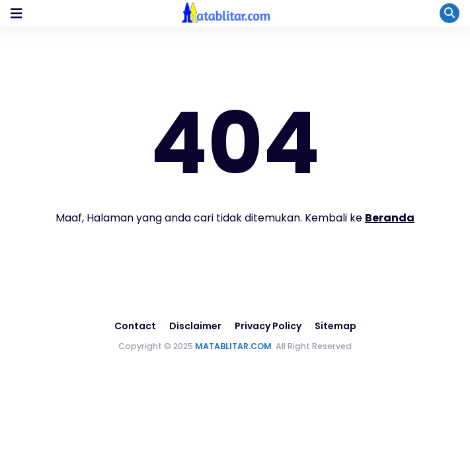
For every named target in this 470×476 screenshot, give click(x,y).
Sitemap (335, 326)
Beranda (390, 218)
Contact (135, 326)
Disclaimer (195, 326)
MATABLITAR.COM (233, 346)
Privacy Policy (268, 326)
